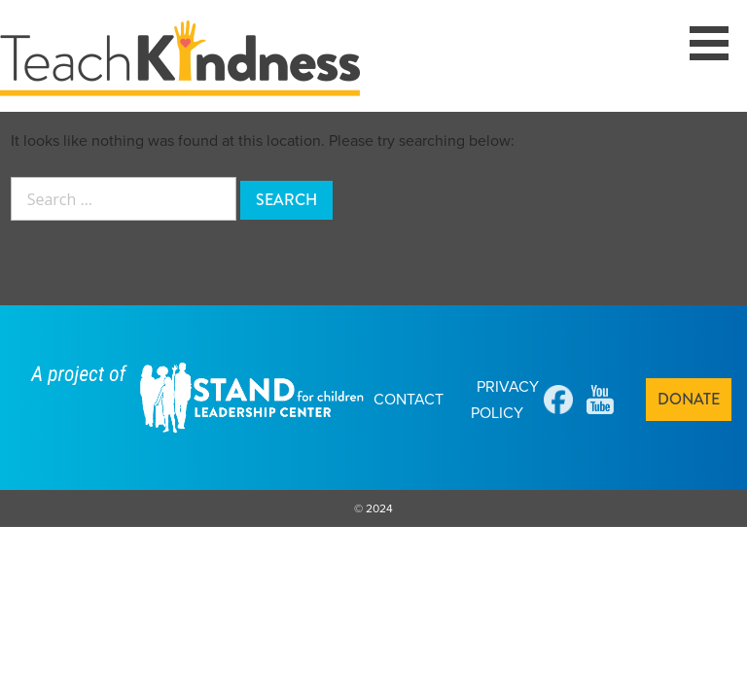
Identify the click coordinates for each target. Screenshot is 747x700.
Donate (689, 399)
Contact (409, 399)
